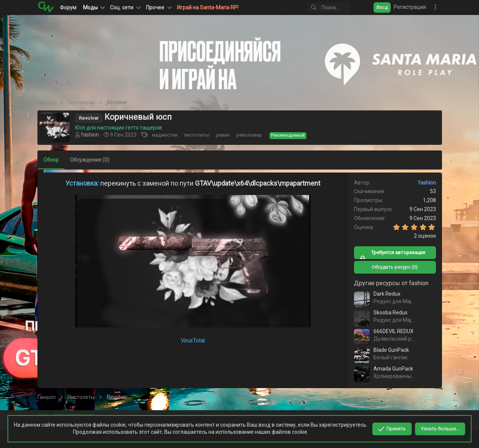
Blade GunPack (391, 350)
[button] (125, 7)
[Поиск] (321, 8)
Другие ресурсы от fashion (391, 283)
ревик (223, 135)
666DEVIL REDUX (393, 331)
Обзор (51, 160)
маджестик (165, 135)
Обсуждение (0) (90, 160)
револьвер (249, 135)
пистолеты (197, 135)
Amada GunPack (393, 369)
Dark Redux (387, 294)
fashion (90, 135)
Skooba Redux (390, 313)
